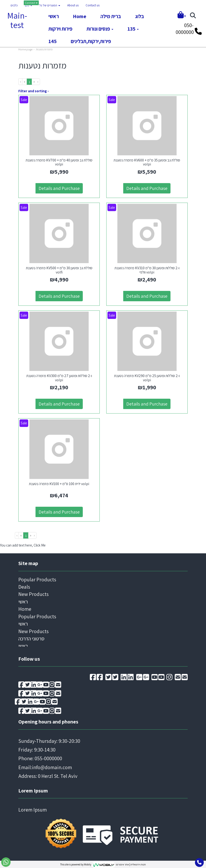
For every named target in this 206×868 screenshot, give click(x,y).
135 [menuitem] (28, 5)
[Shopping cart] (182, 16)
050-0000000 (185, 28)
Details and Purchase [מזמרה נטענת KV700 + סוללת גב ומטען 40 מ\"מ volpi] (59, 188)
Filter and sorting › (33, 91)
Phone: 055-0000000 (40, 758)
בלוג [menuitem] (139, 16)
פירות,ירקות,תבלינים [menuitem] (91, 41)
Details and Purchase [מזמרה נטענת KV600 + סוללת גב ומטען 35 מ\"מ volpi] (147, 188)
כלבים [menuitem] (14, 5)
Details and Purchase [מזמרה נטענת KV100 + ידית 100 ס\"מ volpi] (59, 511)
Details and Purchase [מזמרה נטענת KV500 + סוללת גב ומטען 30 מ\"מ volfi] (59, 296)
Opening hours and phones (48, 721)
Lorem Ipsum (33, 790)
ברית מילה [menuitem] (111, 16)
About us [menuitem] (73, 5)
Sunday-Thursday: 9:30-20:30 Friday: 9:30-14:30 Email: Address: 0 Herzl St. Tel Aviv (49, 758)
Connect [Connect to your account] (31, 3)
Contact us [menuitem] (93, 5)
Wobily (88, 864)
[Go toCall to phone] (199, 863)
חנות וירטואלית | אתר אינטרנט (131, 864)
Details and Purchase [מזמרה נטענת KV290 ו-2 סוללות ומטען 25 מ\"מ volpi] (147, 403)
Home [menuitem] (80, 16)
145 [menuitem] (53, 41)
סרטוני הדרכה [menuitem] (31, 638)
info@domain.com (52, 766)
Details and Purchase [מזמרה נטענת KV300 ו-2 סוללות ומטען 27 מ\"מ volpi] (59, 403)
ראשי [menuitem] (54, 16)
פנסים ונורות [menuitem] (100, 29)
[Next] (34, 82)
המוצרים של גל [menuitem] (50, 5)
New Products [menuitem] (34, 593)
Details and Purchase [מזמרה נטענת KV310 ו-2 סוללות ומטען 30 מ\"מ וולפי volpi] (147, 296)
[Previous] (24, 82)
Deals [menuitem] (24, 586)
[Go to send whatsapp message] (6, 862)
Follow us (29, 658)
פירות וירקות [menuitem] (60, 29)
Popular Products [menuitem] (37, 579)
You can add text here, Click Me (23, 544)
